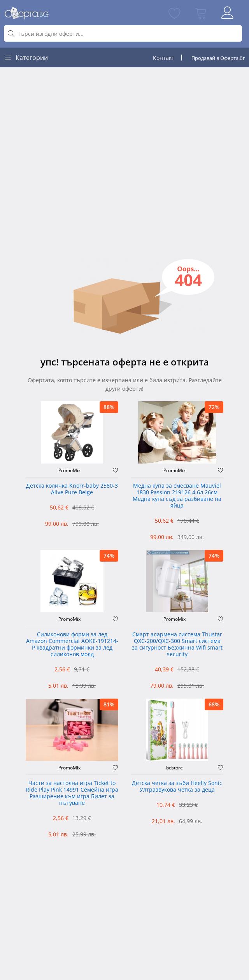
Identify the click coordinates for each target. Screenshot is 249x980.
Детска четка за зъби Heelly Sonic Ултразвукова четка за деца (177, 787)
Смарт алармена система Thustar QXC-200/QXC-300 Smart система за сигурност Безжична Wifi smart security (177, 644)
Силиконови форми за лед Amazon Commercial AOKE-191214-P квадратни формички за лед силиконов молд (72, 644)
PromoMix (69, 471)
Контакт (164, 58)
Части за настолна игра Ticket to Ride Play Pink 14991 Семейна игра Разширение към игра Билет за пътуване (72, 793)
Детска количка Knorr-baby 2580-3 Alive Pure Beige (72, 489)
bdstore (174, 768)
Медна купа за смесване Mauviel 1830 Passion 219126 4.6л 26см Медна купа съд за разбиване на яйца (177, 496)
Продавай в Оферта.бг (218, 58)
